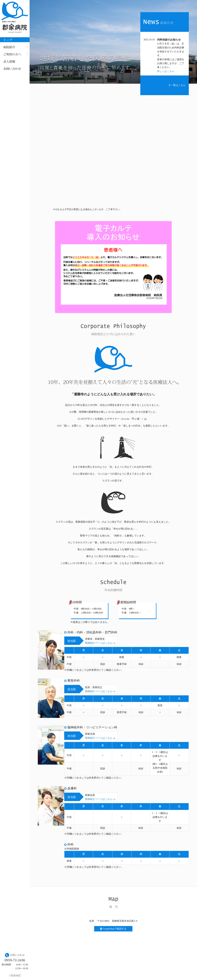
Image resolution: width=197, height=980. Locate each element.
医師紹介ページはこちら (100, 643)
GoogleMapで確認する (113, 929)
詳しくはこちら (166, 71)
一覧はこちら (177, 85)
